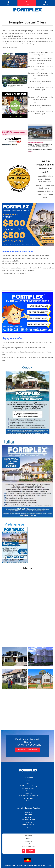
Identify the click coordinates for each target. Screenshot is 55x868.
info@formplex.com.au (28, 845)
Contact (28, 801)
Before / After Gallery (28, 788)
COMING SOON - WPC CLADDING (28, 796)
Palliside (28, 827)
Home (28, 781)
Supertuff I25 (28, 815)
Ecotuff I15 (28, 817)
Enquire (31, 851)
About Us (28, 783)
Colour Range (28, 812)
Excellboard (28, 822)
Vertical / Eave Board (28, 825)
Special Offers (28, 793)
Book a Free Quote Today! (27, 750)
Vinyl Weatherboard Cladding (28, 786)
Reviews (28, 791)
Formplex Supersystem (28, 820)
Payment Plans (28, 798)
